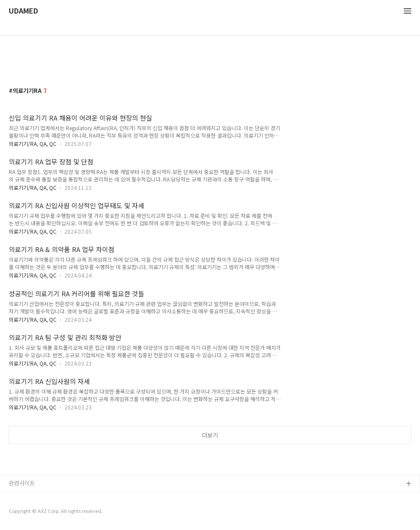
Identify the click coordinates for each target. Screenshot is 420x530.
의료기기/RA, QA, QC (33, 144)
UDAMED (23, 11)
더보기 (210, 435)
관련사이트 (22, 483)
